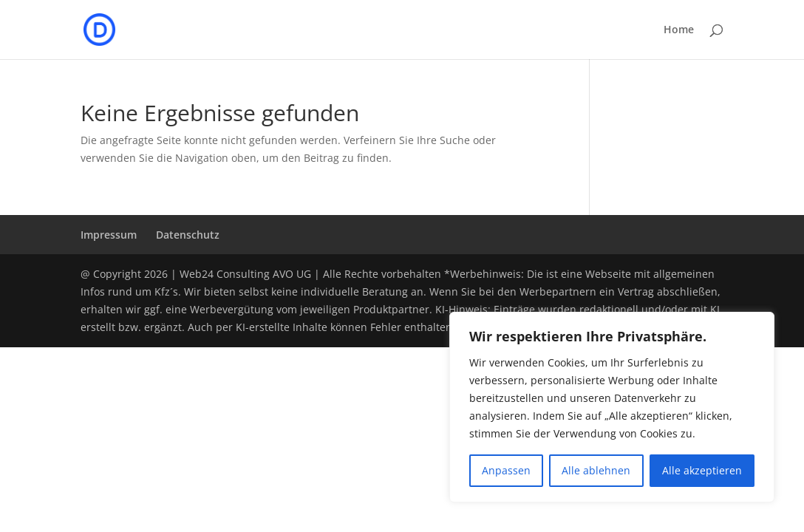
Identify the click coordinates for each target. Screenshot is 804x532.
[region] (612, 407)
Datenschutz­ (188, 235)
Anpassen (506, 470)
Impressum (109, 235)
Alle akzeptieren (702, 470)
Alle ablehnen (596, 470)
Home (679, 30)
